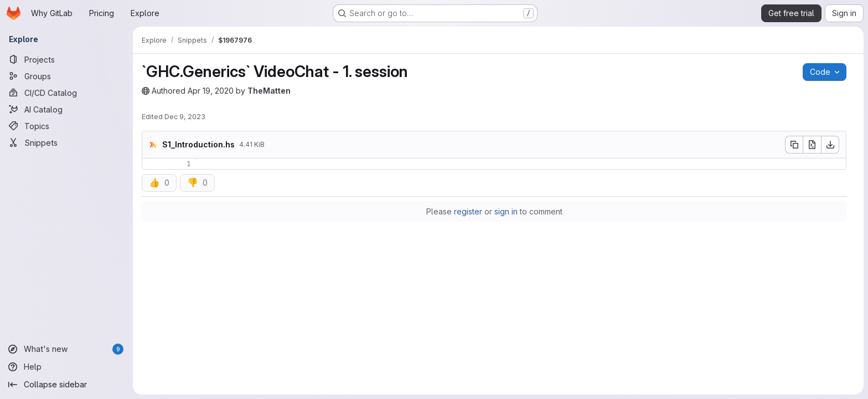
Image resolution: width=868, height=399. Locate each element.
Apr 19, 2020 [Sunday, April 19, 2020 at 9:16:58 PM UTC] (211, 91)
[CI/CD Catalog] (66, 93)
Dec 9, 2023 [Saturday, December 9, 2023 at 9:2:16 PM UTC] (185, 117)
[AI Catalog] (66, 109)
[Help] (66, 367)
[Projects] (66, 59)
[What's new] (66, 349)
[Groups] (66, 76)
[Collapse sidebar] (66, 385)
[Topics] (66, 126)
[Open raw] (812, 145)
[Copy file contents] (794, 145)
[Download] (830, 145)
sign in (506, 211)
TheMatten (269, 91)
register (468, 211)
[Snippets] (66, 142)
